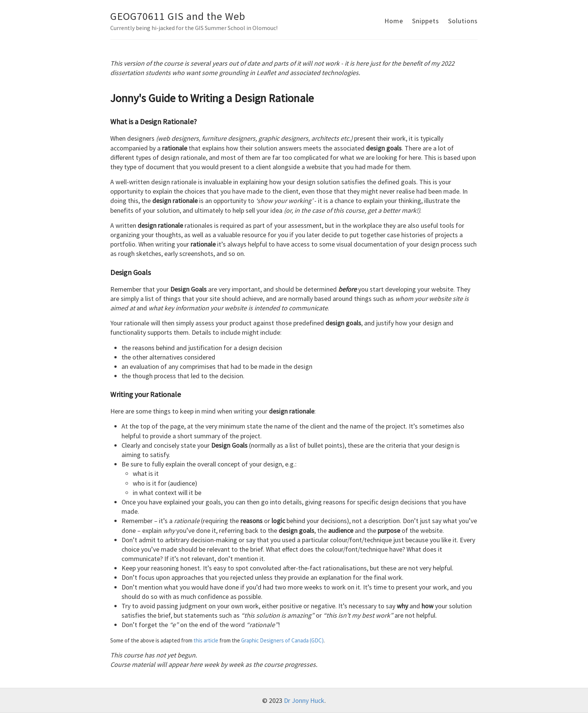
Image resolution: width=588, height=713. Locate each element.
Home (394, 21)
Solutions (463, 21)
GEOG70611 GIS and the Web (178, 16)
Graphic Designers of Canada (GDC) (282, 640)
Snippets (426, 21)
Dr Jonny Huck (304, 700)
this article (206, 640)
